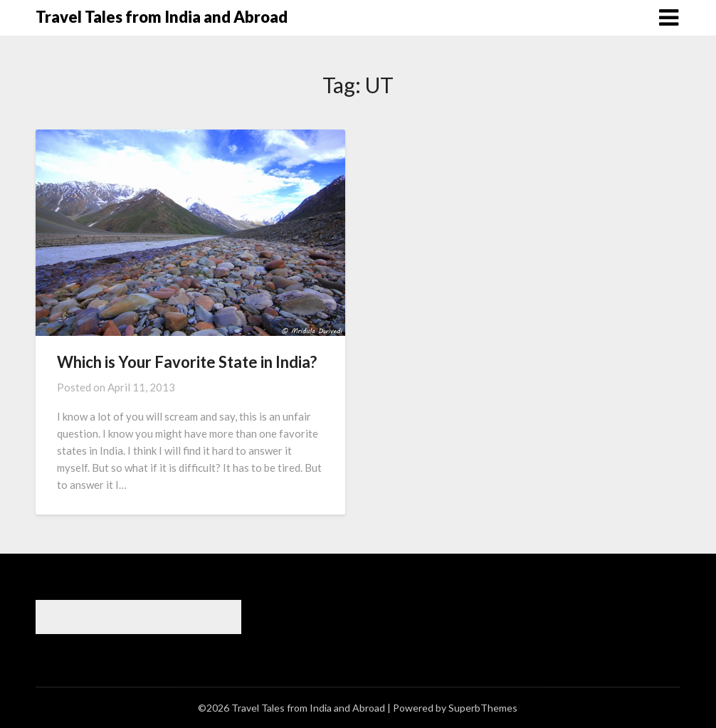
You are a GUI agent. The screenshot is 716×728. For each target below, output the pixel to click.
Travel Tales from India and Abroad (162, 17)
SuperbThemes (483, 708)
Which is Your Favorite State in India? (187, 362)
